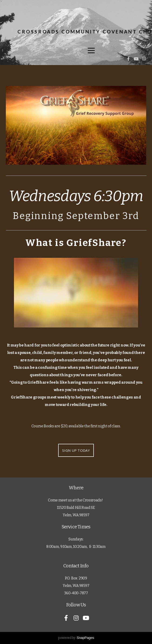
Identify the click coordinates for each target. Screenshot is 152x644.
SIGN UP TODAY (76, 450)
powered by (76, 638)
